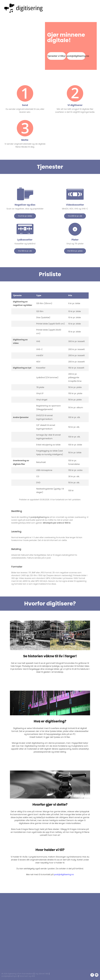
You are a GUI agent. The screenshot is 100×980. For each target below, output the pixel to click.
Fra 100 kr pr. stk (25, 251)
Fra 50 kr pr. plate (75, 251)
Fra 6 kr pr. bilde (25, 216)
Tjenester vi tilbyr (56, 56)
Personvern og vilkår (27, 976)
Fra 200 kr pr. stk (75, 216)
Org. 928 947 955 (42, 974)
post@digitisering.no (76, 56)
